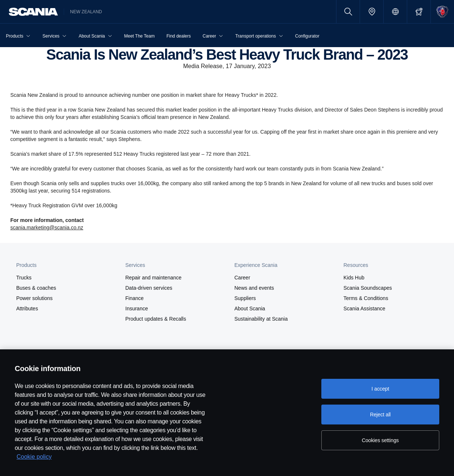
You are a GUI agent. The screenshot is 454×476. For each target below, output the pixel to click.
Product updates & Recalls (156, 319)
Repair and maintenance (153, 278)
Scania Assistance (364, 308)
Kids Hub (354, 278)
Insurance (137, 308)
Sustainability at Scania (261, 319)
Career (242, 278)
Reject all (380, 415)
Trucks (24, 278)
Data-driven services (149, 288)
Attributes (27, 308)
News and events (254, 288)
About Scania (250, 308)
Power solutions (34, 298)
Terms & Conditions (366, 298)
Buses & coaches (36, 288)
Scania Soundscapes (368, 288)
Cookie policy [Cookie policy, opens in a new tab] (34, 457)
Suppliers (245, 298)
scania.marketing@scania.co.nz (47, 228)
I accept (380, 389)
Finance (135, 298)
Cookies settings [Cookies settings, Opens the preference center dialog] (380, 440)
